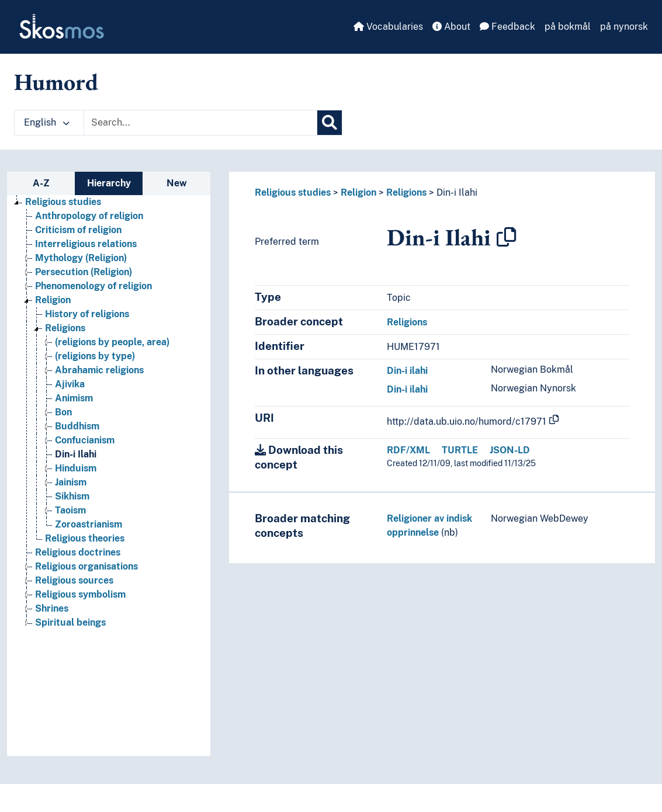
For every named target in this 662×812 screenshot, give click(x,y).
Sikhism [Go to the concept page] (72, 496)
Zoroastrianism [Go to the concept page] (89, 524)
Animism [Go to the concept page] (74, 398)
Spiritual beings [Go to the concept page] (70, 622)
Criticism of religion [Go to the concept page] (78, 230)
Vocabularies (388, 27)
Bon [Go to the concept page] (63, 412)
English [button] (47, 122)
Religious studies (293, 192)
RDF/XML (408, 450)
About (451, 27)
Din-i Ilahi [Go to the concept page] (76, 454)
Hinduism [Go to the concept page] (76, 468)
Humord (56, 82)
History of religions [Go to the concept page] (87, 314)
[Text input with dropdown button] (200, 123)
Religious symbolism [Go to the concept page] (80, 594)
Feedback (507, 27)
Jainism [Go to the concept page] (71, 482)
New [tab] (177, 183)
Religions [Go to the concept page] (65, 328)
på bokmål (568, 27)
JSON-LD (510, 450)
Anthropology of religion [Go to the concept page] (89, 216)
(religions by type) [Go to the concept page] (95, 356)
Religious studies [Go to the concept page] (63, 202)
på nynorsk (624, 27)
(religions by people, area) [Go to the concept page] (112, 342)
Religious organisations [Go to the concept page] (86, 566)
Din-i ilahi (407, 371)
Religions (406, 192)
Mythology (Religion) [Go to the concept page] (81, 258)
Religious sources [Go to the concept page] (74, 580)
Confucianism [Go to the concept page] (85, 440)
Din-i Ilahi (457, 192)
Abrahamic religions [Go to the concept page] (99, 370)
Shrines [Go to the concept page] (52, 608)
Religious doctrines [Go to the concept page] (78, 552)
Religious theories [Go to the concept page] (85, 538)
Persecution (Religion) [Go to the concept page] (84, 272)
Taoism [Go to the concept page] (70, 510)
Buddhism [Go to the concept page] (77, 426)
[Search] (330, 123)
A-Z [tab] (41, 183)
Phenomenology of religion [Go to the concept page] (93, 286)
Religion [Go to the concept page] (53, 300)
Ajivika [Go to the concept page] (70, 384)
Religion (358, 192)
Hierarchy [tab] (109, 183)
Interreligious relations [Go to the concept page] (86, 244)
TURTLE (460, 450)
